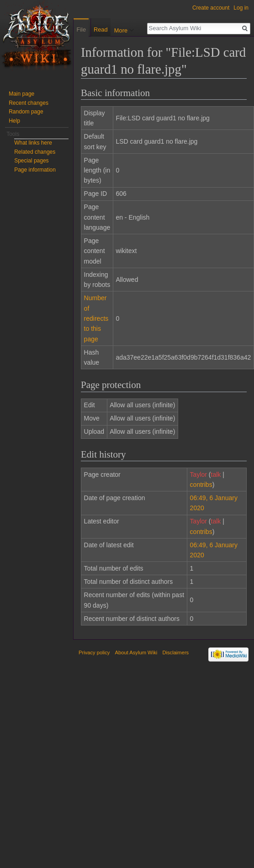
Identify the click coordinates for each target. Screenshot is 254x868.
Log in (241, 8)
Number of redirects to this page (96, 318)
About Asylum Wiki (136, 652)
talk (216, 474)
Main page (21, 94)
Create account (211, 8)
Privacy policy (94, 652)
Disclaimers (175, 652)
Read (99, 48)
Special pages (31, 161)
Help (14, 121)
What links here (33, 143)
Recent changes (29, 103)
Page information (35, 170)
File (81, 30)
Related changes (35, 152)
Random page (26, 112)
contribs (201, 485)
